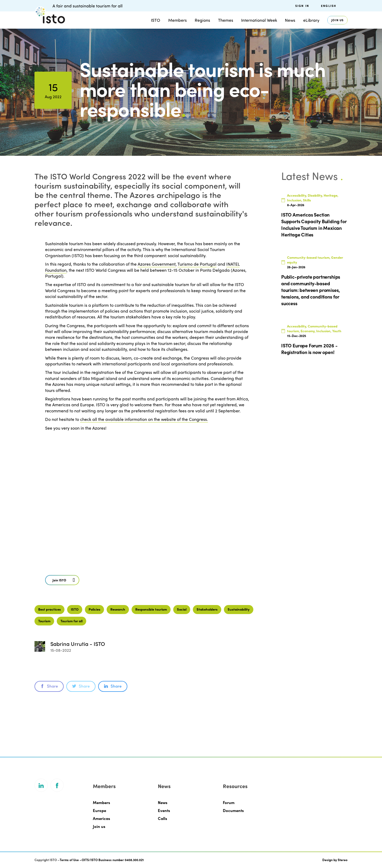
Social (182, 609)
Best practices (49, 609)
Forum (229, 802)
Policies (94, 609)
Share (49, 686)
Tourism (44, 621)
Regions (202, 20)
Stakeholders (207, 609)
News (290, 20)
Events (164, 810)
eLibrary (311, 20)
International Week (259, 20)
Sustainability (239, 609)
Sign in (302, 6)
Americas (101, 818)
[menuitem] (334, 6)
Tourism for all (71, 621)
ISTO (156, 20)
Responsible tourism (151, 609)
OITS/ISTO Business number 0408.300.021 (113, 860)
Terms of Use (69, 860)
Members (177, 20)
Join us (337, 20)
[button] (62, 580)
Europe (99, 810)
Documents (233, 810)
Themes (226, 20)
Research (118, 609)
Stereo (343, 860)
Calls (162, 818)
